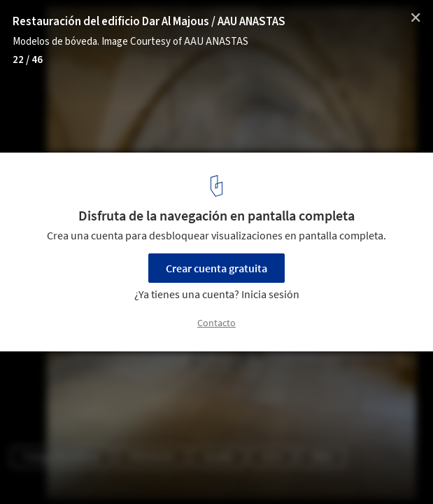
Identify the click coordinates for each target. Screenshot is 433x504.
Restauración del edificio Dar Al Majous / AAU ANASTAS (149, 22)
